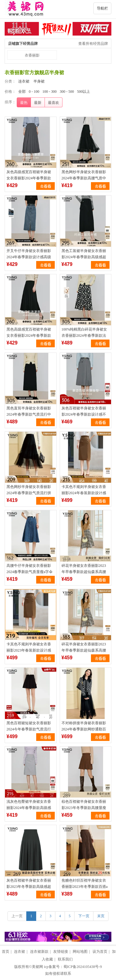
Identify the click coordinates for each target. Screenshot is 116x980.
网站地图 (80, 952)
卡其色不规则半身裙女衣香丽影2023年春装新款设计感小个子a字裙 (29, 650)
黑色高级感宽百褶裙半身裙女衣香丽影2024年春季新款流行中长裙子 (29, 336)
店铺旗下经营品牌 (23, 44)
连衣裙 (24, 81)
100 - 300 (49, 92)
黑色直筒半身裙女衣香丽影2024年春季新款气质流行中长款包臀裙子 (29, 414)
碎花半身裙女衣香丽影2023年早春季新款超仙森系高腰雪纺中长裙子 (84, 572)
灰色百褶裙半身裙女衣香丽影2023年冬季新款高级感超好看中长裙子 (29, 887)
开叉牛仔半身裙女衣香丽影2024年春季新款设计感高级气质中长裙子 (29, 257)
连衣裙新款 (39, 952)
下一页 (84, 916)
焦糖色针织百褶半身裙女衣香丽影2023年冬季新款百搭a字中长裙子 (85, 887)
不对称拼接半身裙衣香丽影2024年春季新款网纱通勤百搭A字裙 (84, 729)
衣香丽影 (32, 55)
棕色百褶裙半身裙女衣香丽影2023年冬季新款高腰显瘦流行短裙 (84, 808)
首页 (6, 952)
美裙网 (37, 967)
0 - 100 (34, 92)
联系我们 (65, 959)
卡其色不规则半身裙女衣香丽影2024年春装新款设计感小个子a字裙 (84, 493)
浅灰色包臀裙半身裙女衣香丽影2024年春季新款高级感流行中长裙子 (29, 808)
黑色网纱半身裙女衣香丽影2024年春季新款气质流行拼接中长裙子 (29, 493)
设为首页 (100, 952)
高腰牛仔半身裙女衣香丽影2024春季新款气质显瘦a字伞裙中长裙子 (30, 572)
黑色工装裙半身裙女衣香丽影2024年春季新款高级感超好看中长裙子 (84, 257)
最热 (24, 103)
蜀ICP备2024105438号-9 (83, 967)
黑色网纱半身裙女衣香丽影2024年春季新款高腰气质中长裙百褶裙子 (84, 178)
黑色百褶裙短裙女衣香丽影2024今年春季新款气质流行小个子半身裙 (29, 729)
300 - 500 (67, 92)
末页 (101, 916)
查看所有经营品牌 (93, 44)
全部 (22, 92)
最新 (38, 103)
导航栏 (102, 8)
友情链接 (61, 952)
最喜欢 (54, 103)
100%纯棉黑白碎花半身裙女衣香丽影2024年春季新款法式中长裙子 (84, 336)
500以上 (84, 92)
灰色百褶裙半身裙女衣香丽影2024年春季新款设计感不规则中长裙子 (84, 414)
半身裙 (39, 81)
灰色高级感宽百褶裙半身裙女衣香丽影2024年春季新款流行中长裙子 (29, 178)
